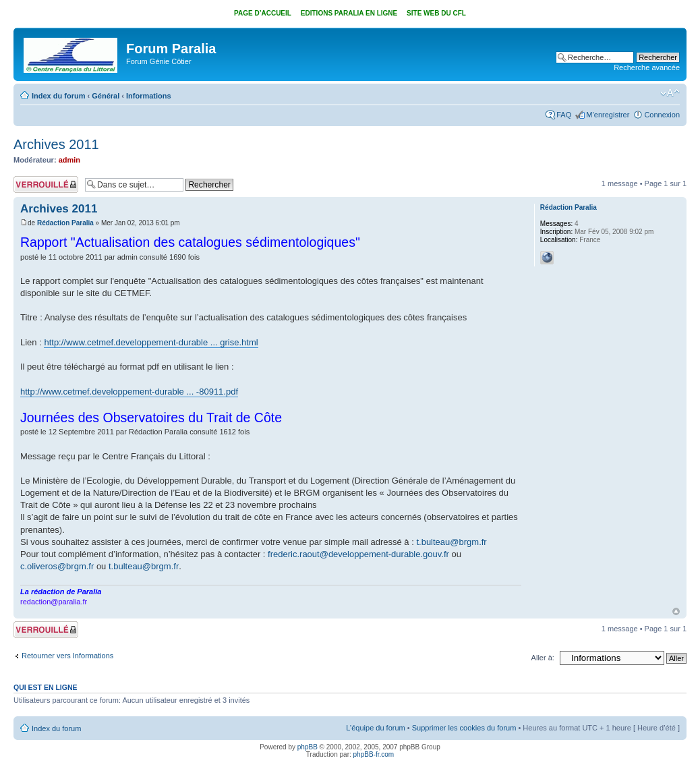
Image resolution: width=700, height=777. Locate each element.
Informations (149, 96)
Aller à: (543, 658)
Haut (676, 611)
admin (69, 160)
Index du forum (58, 96)
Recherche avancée (647, 67)
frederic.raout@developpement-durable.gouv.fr (358, 554)
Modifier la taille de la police (670, 93)
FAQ (564, 115)
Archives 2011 (56, 144)
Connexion (662, 115)
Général (106, 96)
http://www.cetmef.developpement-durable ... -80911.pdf (129, 392)
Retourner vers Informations (67, 656)
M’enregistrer (608, 115)
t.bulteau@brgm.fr (451, 542)
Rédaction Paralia (65, 223)
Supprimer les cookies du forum (464, 728)
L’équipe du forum (375, 728)
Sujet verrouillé (46, 184)
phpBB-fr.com (374, 754)
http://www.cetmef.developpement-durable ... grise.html (151, 342)
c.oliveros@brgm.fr (57, 566)
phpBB (308, 747)
